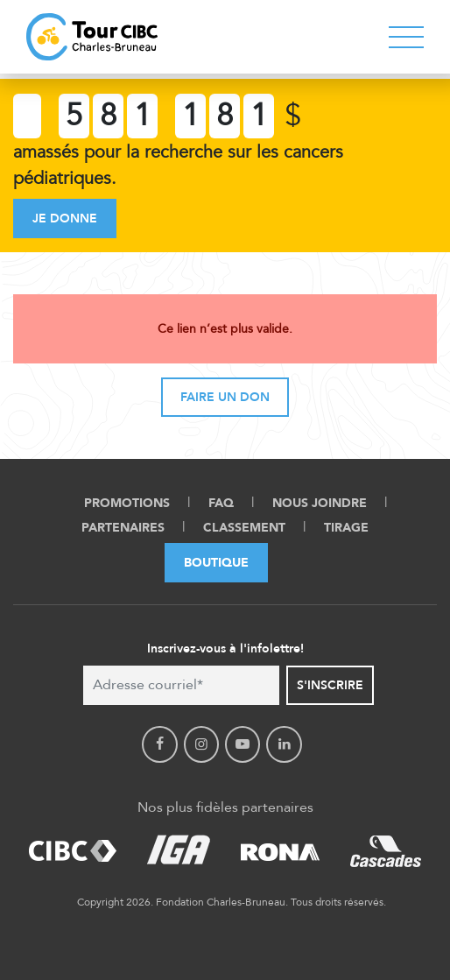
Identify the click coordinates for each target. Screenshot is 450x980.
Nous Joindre (320, 503)
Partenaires (123, 528)
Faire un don (225, 397)
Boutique (216, 563)
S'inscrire (330, 685)
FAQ (221, 503)
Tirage (346, 528)
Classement (244, 528)
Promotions (127, 503)
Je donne (65, 219)
